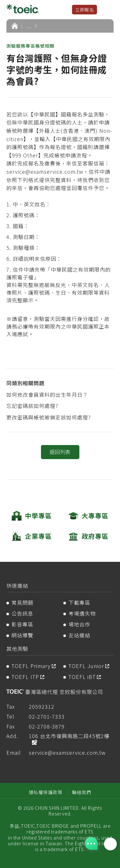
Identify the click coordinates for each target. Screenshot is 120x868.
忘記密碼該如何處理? (32, 406)
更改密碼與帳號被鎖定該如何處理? (49, 417)
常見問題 (22, 602)
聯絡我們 (82, 792)
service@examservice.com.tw (67, 753)
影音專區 (22, 624)
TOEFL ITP (25, 677)
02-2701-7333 (47, 716)
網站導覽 (22, 635)
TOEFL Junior (86, 666)
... (29, 26)
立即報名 (84, 10)
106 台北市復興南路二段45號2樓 (69, 736)
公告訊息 (22, 613)
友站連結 (79, 635)
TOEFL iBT (82, 677)
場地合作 (79, 624)
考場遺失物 (82, 613)
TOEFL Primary (31, 666)
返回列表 (60, 452)
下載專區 (79, 602)
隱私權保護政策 (46, 792)
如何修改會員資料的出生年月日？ (47, 394)
